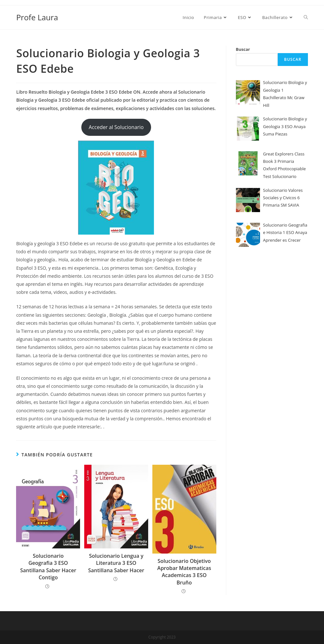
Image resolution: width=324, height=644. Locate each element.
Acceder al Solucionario (116, 127)
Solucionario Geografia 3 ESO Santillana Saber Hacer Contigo (48, 567)
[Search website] (306, 17)
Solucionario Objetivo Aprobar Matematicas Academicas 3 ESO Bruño (184, 572)
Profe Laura (37, 17)
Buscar (243, 49)
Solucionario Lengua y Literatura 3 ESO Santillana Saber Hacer (116, 563)
